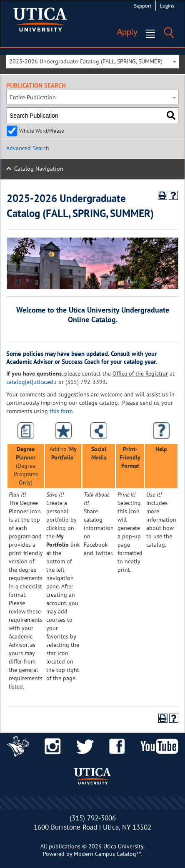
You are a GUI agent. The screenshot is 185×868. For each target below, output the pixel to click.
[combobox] (92, 61)
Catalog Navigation (39, 169)
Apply (127, 32)
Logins (167, 6)
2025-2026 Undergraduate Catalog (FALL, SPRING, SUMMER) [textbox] (86, 61)
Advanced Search (28, 148)
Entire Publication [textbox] (33, 97)
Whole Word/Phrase (42, 131)
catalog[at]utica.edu (31, 382)
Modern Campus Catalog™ (107, 854)
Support (142, 6)
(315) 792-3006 (93, 818)
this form (61, 411)
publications (65, 846)
